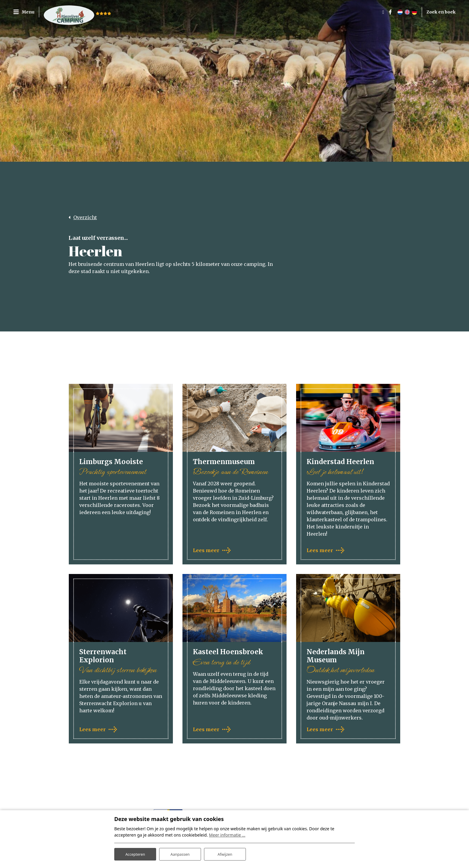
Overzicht (85, 217)
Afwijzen (225, 853)
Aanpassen (180, 853)
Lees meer (206, 551)
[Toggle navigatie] (26, 12)
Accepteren (135, 853)
